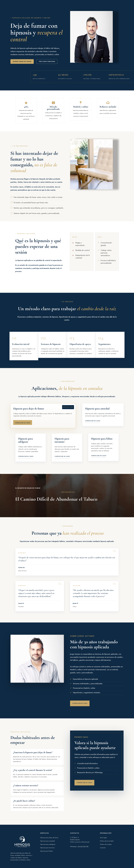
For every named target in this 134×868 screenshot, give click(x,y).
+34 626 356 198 (83, 847)
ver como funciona (47, 61)
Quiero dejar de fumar (22, 61)
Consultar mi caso (23, 423)
